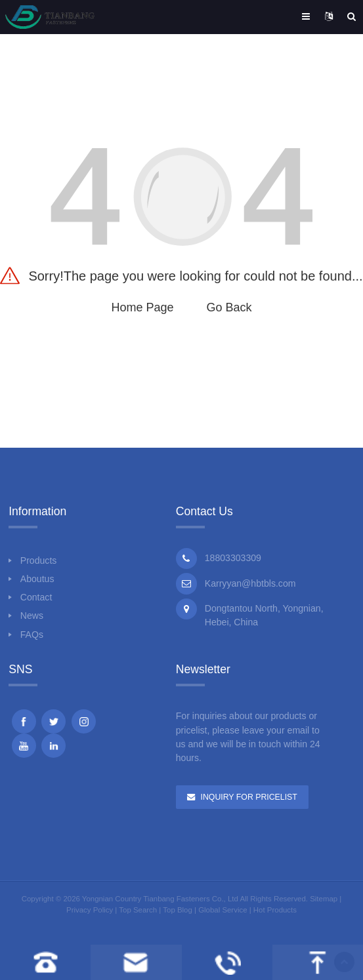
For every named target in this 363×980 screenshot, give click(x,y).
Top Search (138, 910)
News (32, 616)
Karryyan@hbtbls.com (250, 583)
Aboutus (37, 579)
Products (39, 560)
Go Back (229, 307)
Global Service (223, 910)
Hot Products (275, 910)
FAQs (32, 635)
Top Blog (178, 910)
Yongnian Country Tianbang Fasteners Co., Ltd (160, 899)
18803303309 (233, 558)
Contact (36, 597)
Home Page (142, 307)
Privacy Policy (90, 910)
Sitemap (324, 899)
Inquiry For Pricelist (249, 797)
